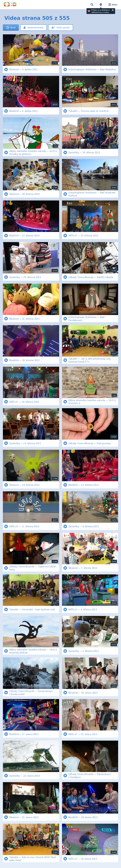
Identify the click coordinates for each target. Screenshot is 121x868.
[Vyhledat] (92, 5)
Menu (112, 5)
